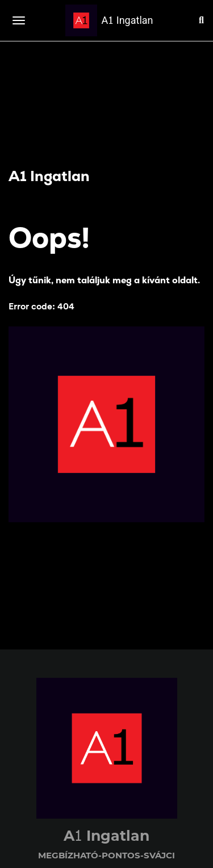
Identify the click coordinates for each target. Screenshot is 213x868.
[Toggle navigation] (19, 20)
